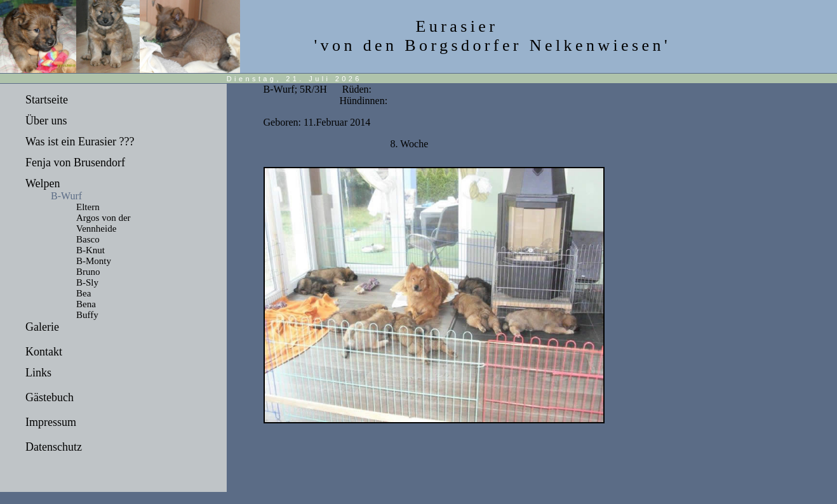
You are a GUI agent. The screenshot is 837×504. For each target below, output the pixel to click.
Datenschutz (54, 447)
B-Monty (94, 261)
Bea (84, 293)
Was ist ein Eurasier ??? (80, 142)
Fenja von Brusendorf (75, 162)
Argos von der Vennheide (104, 223)
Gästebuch (50, 397)
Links (38, 373)
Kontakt (44, 352)
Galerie (42, 327)
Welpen (43, 183)
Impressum (51, 422)
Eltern (88, 207)
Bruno (88, 272)
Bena (86, 304)
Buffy (87, 315)
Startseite (47, 100)
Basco (88, 239)
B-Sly (87, 282)
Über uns (46, 121)
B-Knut (90, 250)
